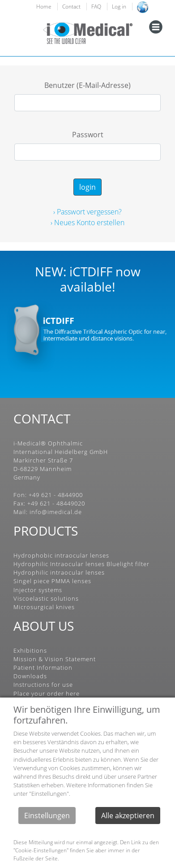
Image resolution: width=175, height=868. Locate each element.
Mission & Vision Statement (55, 659)
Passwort (88, 135)
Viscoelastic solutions (46, 598)
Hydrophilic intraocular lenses (59, 572)
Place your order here (47, 694)
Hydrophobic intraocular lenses (61, 555)
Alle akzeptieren (128, 816)
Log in (119, 7)
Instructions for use (43, 685)
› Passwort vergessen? (87, 212)
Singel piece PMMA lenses (52, 581)
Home (44, 7)
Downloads (30, 676)
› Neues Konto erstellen (87, 222)
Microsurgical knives (44, 607)
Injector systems (38, 590)
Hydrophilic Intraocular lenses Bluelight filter (81, 564)
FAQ (96, 7)
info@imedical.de (56, 512)
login (87, 187)
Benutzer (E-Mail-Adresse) (87, 85)
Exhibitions (30, 650)
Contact (71, 7)
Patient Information (43, 667)
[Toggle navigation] (156, 27)
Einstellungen (47, 816)
